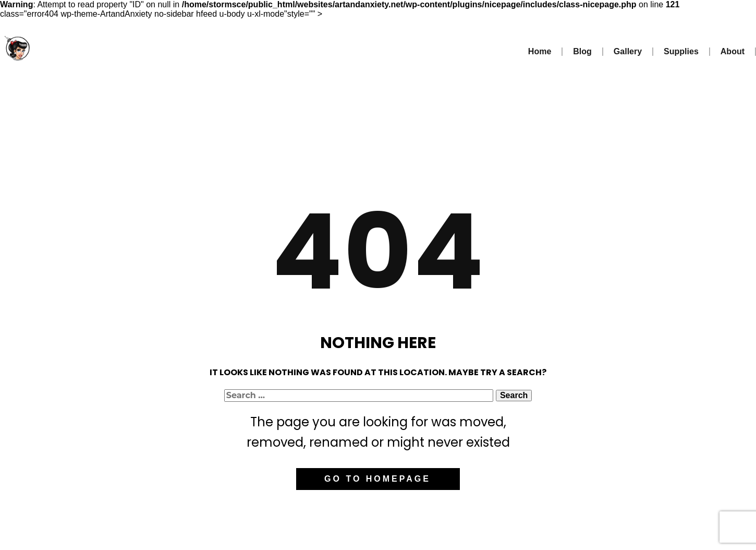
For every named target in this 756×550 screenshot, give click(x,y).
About (733, 52)
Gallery (628, 52)
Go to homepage (377, 479)
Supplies (681, 52)
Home (540, 52)
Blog (582, 52)
